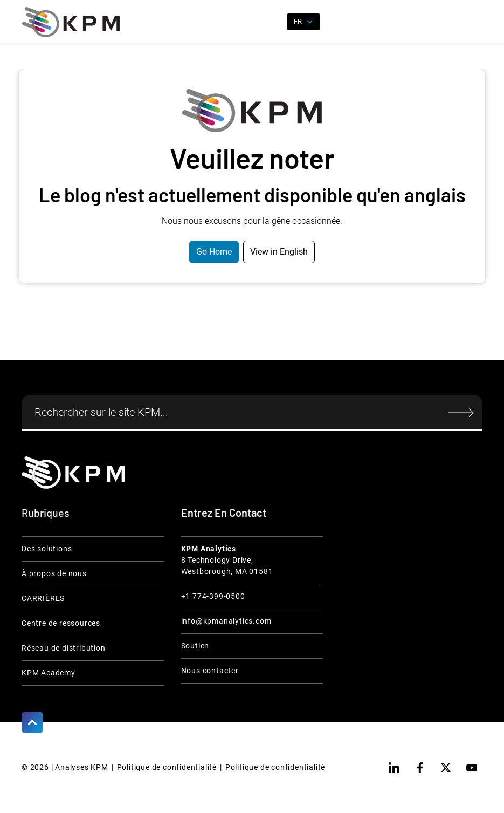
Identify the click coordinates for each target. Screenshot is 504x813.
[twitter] (446, 768)
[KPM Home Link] (73, 472)
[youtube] (472, 768)
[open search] (272, 22)
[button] (474, 22)
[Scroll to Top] (32, 722)
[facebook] (420, 768)
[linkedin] (394, 768)
